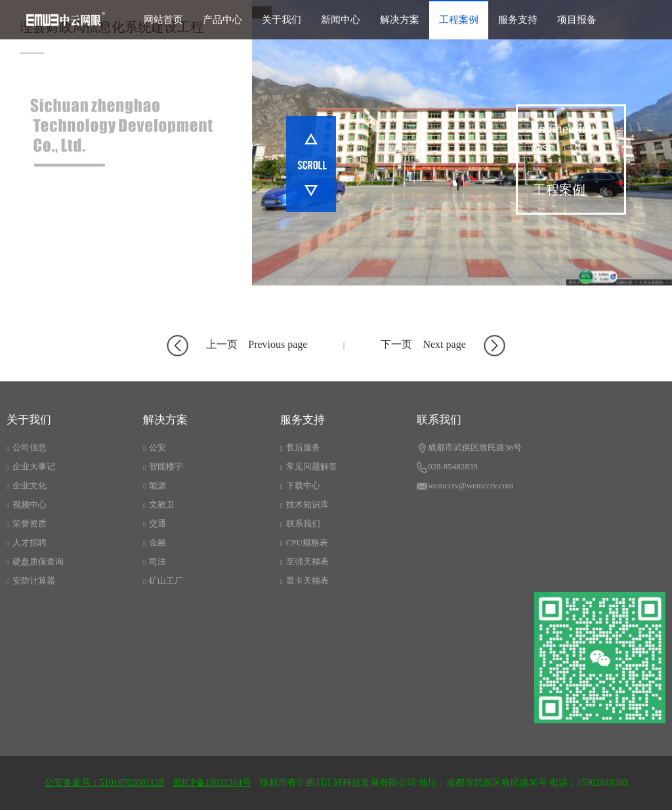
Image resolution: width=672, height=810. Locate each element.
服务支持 (518, 20)
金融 (155, 543)
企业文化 (27, 485)
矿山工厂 (163, 581)
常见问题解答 (309, 466)
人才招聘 (27, 543)
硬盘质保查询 (35, 562)
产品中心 (222, 20)
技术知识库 (304, 504)
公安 (155, 447)
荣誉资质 (27, 523)
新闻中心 (341, 20)
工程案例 (459, 20)
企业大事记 (31, 466)
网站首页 (163, 20)
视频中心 (27, 504)
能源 (155, 485)
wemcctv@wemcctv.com (465, 486)
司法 (155, 562)
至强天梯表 (304, 562)
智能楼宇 (163, 466)
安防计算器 (31, 581)
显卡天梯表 (304, 581)
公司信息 (27, 447)
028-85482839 (447, 467)
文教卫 (159, 504)
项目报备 (577, 20)
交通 (155, 523)
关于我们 (282, 20)
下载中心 (300, 485)
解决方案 (400, 20)
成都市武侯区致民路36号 (469, 448)
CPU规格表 (304, 543)
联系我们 (300, 523)
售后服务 (300, 447)
